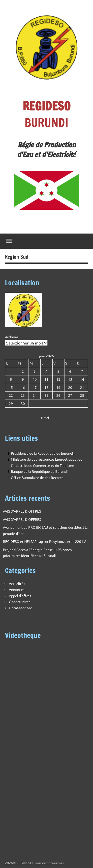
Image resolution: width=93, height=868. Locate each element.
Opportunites (20, 602)
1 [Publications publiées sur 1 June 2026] (11, 371)
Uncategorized (21, 608)
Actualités (17, 583)
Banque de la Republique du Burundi (39, 471)
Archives (12, 337)
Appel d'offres (20, 596)
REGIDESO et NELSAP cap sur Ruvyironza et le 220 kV (44, 541)
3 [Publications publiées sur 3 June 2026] (35, 371)
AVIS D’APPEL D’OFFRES (22, 511)
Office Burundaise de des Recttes (37, 477)
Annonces (17, 589)
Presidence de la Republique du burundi (42, 453)
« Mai (45, 418)
